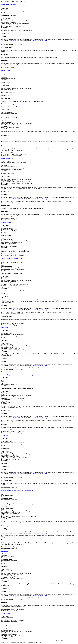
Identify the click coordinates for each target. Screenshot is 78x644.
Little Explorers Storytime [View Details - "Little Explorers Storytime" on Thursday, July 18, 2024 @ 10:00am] (9, 4)
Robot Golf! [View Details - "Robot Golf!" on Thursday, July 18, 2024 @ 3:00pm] (4, 328)
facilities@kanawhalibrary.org (40, 40)
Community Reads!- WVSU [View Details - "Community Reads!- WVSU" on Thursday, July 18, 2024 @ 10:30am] (9, 107)
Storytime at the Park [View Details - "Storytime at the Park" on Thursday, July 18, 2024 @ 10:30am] (7, 158)
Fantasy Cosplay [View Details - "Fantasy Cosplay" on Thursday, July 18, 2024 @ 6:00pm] (6, 613)
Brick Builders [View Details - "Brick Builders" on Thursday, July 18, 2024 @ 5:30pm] (5, 436)
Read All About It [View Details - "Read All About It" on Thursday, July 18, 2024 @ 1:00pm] (6, 223)
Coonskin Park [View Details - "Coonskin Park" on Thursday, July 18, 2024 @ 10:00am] (5, 70)
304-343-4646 (16, 40)
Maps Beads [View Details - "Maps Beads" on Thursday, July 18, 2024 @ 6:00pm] (4, 551)
